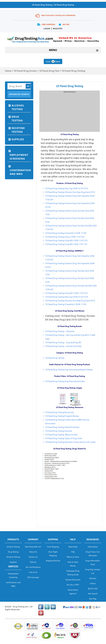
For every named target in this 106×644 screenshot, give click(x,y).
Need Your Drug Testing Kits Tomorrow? (58, 15)
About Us (33, 552)
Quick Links (93, 588)
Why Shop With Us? (33, 547)
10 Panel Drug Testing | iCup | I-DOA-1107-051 (65, 237)
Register (58, 29)
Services (13, 566)
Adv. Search (93, 594)
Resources (93, 539)
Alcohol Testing (18, 107)
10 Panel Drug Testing (55, 358)
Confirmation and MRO (20, 172)
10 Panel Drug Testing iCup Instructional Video (65, 381)
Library (93, 583)
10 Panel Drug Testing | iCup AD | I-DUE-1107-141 (66, 244)
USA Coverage (33, 577)
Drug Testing (17, 119)
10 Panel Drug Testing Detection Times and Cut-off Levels (70, 442)
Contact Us (33, 557)
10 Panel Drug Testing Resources (59, 412)
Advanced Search (19, 94)
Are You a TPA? (73, 585)
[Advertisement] (70, 112)
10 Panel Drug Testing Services (59, 431)
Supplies (18, 139)
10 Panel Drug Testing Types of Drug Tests (64, 438)
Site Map (93, 599)
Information (93, 547)
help (73, 539)
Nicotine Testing (18, 130)
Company (33, 539)
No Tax (66, 24)
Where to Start (73, 557)
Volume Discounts (73, 580)
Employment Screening (19, 157)
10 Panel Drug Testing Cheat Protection (62, 427)
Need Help (73, 547)
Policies (33, 562)
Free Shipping (48, 24)
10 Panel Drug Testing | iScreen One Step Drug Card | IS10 (70, 192)
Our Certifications (33, 567)
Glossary (93, 578)
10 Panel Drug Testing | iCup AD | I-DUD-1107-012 (66, 241)
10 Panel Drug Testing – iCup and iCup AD (63, 343)
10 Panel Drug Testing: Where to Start (61, 435)
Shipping (53, 539)
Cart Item (53, 61)
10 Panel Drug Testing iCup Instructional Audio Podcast (69, 370)
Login (47, 29)
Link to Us (33, 572)
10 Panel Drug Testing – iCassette (60, 331)
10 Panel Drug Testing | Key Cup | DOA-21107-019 (67, 188)
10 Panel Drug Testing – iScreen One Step (63, 346)
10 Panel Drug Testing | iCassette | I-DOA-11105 (66, 233)
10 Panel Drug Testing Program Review (62, 416)
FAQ (73, 552)
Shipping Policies (53, 561)
